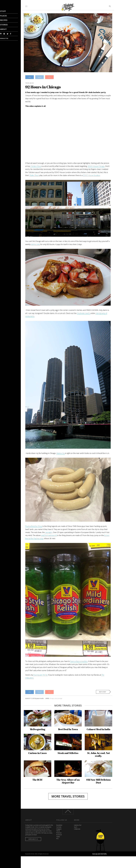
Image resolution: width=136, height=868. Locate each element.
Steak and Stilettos (68, 753)
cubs (56, 698)
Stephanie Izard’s (84, 313)
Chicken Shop (36, 166)
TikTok (58, 831)
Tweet (40, 77)
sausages (49, 532)
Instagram (59, 829)
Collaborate (77, 829)
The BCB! (37, 780)
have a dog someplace (79, 661)
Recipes (4, 20)
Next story (103, 692)
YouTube (59, 827)
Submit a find (78, 825)
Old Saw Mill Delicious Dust (99, 781)
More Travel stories (68, 796)
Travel (28, 83)
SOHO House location (92, 175)
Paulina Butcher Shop (34, 526)
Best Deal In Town (68, 729)
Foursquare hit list (40, 675)
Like (30, 77)
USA (32, 83)
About (3, 29)
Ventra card (35, 244)
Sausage (60, 698)
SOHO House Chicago (96, 166)
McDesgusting (38, 729)
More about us (33, 839)
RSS (57, 839)
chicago (52, 698)
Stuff (3, 11)
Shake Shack (34, 175)
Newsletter (59, 825)
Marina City (61, 453)
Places (3, 16)
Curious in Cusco (37, 753)
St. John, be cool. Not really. (99, 754)
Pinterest (59, 833)
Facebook (59, 835)
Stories (4, 25)
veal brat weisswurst (49, 535)
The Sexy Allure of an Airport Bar (68, 781)
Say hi (76, 827)
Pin (49, 77)
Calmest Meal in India (99, 729)
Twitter (58, 837)
